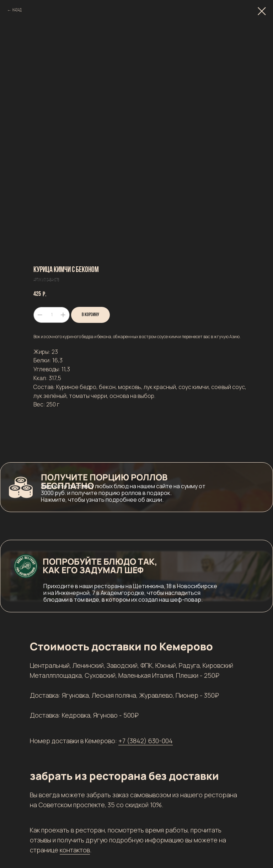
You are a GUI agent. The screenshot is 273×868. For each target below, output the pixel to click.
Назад (17, 10)
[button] (136, 487)
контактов (75, 850)
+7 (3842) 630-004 (146, 741)
